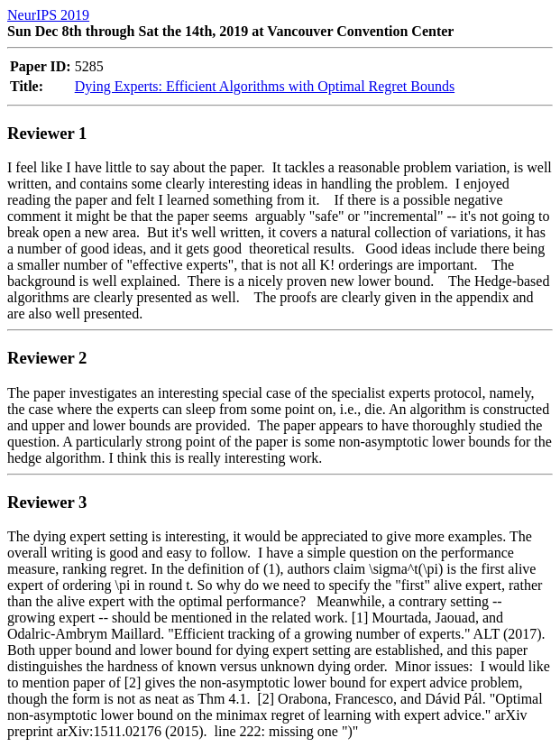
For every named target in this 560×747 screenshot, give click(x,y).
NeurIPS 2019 (48, 15)
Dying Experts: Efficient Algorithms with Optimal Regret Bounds (265, 86)
